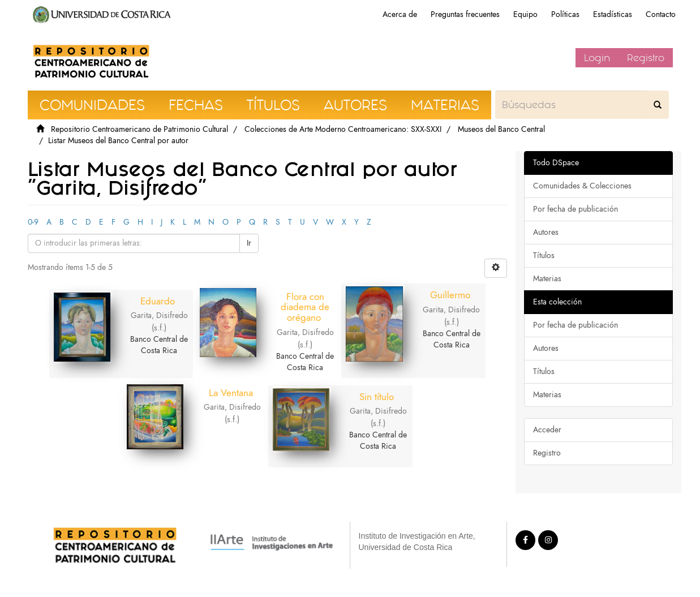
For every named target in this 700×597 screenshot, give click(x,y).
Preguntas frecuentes (465, 14)
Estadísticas (613, 14)
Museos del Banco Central (501, 129)
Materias (547, 279)
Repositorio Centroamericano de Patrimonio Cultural (139, 129)
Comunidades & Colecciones (582, 186)
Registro (646, 58)
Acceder (547, 430)
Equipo (525, 14)
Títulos (544, 255)
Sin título (377, 397)
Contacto (661, 14)
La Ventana (231, 393)
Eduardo (158, 301)
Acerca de (400, 14)
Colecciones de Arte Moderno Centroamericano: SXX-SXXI (343, 129)
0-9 (33, 222)
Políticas (565, 14)
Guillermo (450, 295)
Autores (546, 232)
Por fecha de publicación (576, 209)
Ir (249, 243)
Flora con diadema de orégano (305, 307)
